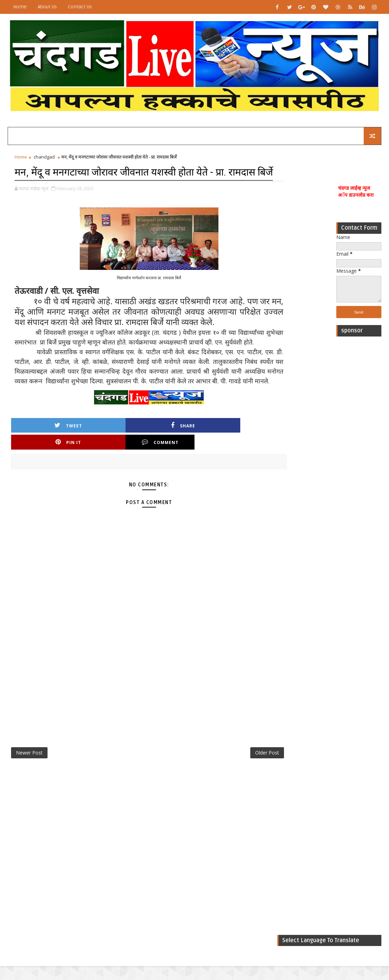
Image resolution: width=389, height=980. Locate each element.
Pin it (167, 471)
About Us (47, 7)
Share (105, 471)
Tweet (42, 471)
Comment (230, 471)
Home (20, 7)
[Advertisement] (359, 445)
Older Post (241, 783)
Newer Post (29, 783)
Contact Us (80, 7)
